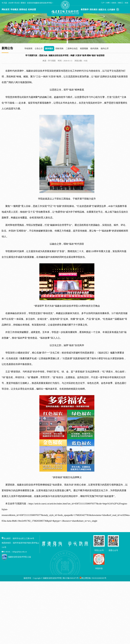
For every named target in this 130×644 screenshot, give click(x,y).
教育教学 (85, 9)
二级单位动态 (72, 48)
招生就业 (94, 9)
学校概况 (14, 9)
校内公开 (105, 48)
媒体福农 (49, 48)
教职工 (121, 3)
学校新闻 (28, 48)
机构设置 (32, 9)
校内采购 (94, 48)
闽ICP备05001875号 (71, 578)
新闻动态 (23, 9)
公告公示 (39, 48)
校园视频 (84, 48)
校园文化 (102, 10)
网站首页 (6, 9)
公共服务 (111, 10)
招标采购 (59, 48)
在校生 (114, 3)
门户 (103, 3)
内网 (108, 3)
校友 (127, 3)
